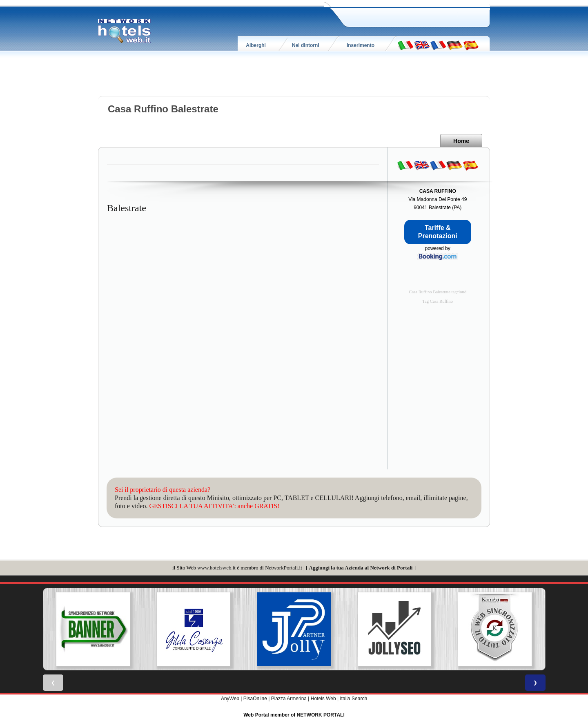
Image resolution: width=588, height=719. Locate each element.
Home (461, 141)
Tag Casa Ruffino (438, 301)
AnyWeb (230, 699)
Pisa (248, 699)
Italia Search (353, 699)
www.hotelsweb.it (216, 568)
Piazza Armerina (289, 699)
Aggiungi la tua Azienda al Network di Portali (361, 568)
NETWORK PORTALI (321, 715)
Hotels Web (323, 699)
